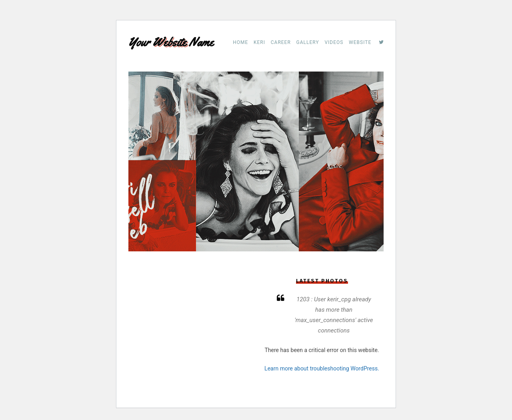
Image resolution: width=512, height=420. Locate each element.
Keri (259, 42)
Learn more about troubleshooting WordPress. (322, 368)
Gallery (308, 42)
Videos (334, 42)
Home (240, 42)
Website (360, 42)
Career (281, 42)
